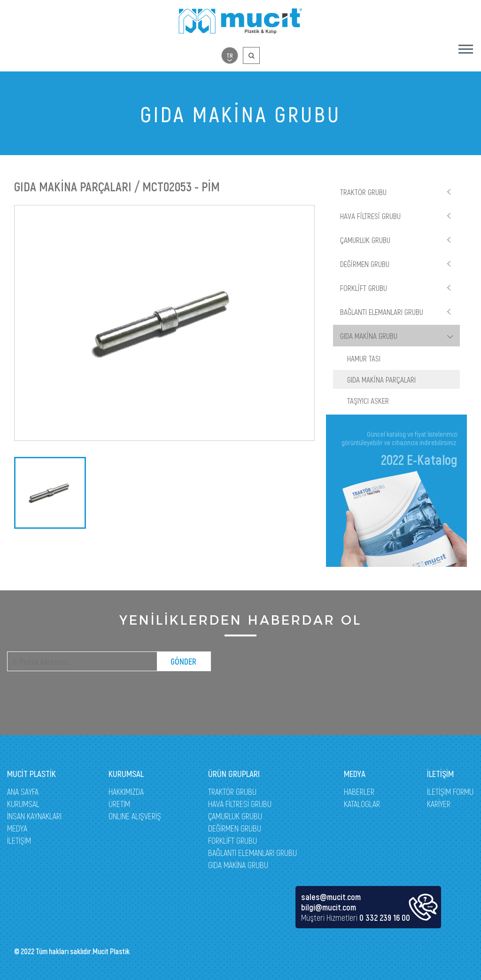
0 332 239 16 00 (385, 917)
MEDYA (17, 828)
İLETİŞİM (19, 840)
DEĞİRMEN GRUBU (365, 264)
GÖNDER (183, 661)
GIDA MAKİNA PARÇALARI (381, 379)
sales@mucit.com (331, 897)
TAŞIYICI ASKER (368, 400)
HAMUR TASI (364, 358)
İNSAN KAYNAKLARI (34, 816)
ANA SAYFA (23, 792)
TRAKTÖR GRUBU (363, 192)
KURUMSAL (23, 804)
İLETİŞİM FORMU (450, 792)
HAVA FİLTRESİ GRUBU (370, 216)
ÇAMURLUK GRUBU (365, 240)
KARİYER (439, 804)
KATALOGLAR (362, 804)
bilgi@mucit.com (329, 907)
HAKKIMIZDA (126, 792)
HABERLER (359, 792)
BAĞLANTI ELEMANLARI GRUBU (382, 312)
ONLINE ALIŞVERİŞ (135, 816)
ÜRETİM (119, 804)
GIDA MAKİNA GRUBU (369, 336)
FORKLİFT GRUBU (364, 288)
